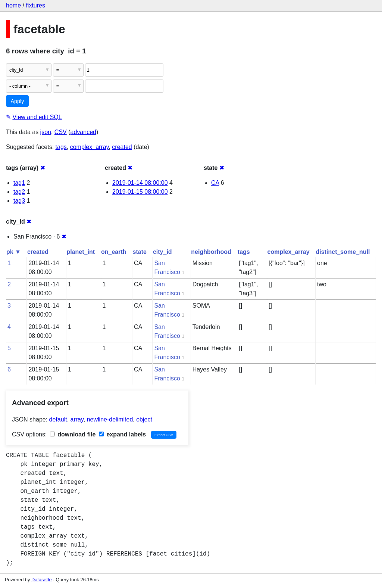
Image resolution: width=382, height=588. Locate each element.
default (58, 419)
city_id (162, 252)
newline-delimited (110, 419)
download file (73, 434)
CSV (61, 132)
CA (215, 183)
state (140, 252)
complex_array (90, 147)
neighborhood (211, 252)
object (144, 419)
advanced (83, 132)
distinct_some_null (343, 252)
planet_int (81, 252)
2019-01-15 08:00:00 (140, 192)
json (46, 132)
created (122, 147)
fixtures (35, 5)
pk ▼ (14, 252)
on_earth (114, 252)
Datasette (42, 580)
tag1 (19, 183)
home (13, 5)
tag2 (19, 192)
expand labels (122, 434)
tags (61, 147)
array (77, 419)
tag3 (19, 201)
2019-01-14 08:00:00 (140, 183)
